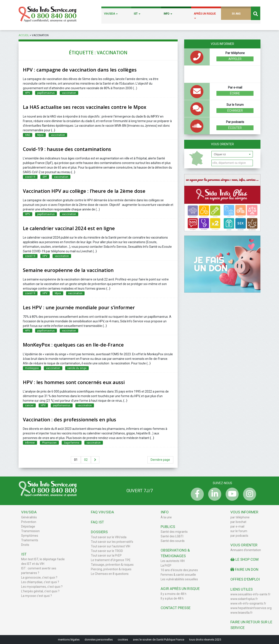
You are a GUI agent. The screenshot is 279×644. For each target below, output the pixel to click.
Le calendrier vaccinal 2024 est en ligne (69, 228)
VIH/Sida (29, 512)
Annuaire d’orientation (246, 550)
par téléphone (240, 517)
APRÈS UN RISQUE (205, 15)
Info (165, 512)
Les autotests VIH (173, 561)
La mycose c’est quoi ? (37, 596)
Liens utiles (242, 589)
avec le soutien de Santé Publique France (159, 640)
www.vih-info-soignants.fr (248, 603)
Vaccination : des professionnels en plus (70, 419)
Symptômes (30, 536)
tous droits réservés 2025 (205, 640)
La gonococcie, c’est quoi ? (39, 577)
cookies (123, 640)
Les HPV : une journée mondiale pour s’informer (79, 307)
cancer (29, 405)
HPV (28, 93)
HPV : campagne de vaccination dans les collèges (80, 70)
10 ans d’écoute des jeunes (179, 570)
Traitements (30, 540)
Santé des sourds (173, 541)
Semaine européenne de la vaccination (68, 270)
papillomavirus (46, 93)
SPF (45, 177)
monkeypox (32, 368)
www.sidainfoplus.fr (244, 599)
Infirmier (30, 443)
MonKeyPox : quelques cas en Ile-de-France (73, 345)
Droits (25, 545)
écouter (235, 128)
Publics (168, 527)
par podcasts (239, 536)
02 (86, 460)
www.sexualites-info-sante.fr (250, 594)
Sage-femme (72, 443)
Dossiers (99, 532)
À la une (166, 517)
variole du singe (77, 368)
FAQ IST (97, 522)
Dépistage (28, 526)
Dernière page (160, 460)
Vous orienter (222, 144)
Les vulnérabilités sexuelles (179, 579)
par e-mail (237, 526)
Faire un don (244, 569)
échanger (235, 111)
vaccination (69, 93)
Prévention (29, 522)
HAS (28, 135)
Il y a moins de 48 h (174, 594)
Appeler (235, 59)
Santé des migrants (174, 532)
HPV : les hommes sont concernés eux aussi (74, 382)
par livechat (238, 522)
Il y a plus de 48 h (172, 598)
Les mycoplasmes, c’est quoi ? (42, 587)
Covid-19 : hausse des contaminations (67, 149)
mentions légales (69, 640)
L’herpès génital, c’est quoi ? (40, 591)
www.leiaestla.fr (242, 613)
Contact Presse (176, 608)
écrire (235, 93)
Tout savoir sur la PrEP (106, 555)
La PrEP (166, 565)
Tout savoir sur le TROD (107, 551)
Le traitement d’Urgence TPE (111, 560)
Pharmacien (49, 443)
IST (137, 14)
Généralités (29, 517)
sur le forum (239, 531)
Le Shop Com (244, 559)
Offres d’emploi (245, 579)
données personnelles (99, 640)
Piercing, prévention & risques (111, 569)
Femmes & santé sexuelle (178, 575)
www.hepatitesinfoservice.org (251, 608)
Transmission (30, 531)
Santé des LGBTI (172, 536)
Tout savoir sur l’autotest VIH (111, 546)
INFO (168, 14)
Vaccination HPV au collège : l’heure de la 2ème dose (84, 191)
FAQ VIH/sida (102, 512)
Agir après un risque (180, 589)
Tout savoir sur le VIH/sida (109, 537)
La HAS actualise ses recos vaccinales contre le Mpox (85, 107)
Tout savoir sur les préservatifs (112, 542)
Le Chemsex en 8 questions (110, 574)
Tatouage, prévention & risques (112, 565)
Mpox (40, 135)
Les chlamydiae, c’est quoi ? (40, 582)
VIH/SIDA (111, 14)
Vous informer (244, 512)
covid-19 (30, 177)
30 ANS (236, 14)
